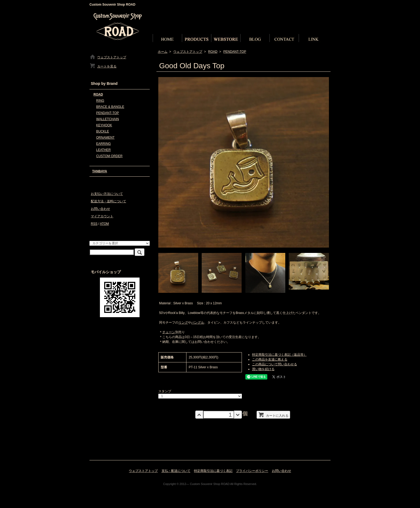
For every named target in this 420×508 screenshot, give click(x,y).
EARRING (104, 144)
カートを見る (103, 66)
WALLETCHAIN (108, 119)
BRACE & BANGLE (110, 107)
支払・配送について (176, 471)
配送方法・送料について (108, 201)
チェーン (169, 332)
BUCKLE (103, 131)
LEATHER (103, 150)
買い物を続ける (263, 369)
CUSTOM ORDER (109, 156)
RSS (94, 224)
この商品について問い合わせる (275, 364)
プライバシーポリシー (252, 471)
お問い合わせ (100, 209)
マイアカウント (102, 216)
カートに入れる (273, 415)
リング (183, 323)
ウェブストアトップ (188, 52)
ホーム (163, 52)
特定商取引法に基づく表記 (213, 471)
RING (100, 101)
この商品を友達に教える (270, 359)
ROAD (213, 52)
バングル (198, 323)
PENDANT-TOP (235, 52)
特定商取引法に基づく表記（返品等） (279, 355)
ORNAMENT (105, 138)
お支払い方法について (107, 194)
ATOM (104, 224)
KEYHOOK (104, 125)
